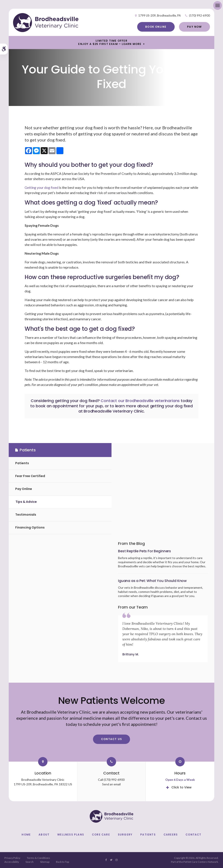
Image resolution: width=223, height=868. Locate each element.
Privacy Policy (12, 858)
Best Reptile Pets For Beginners (144, 551)
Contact (193, 835)
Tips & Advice (26, 502)
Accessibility (12, 862)
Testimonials (26, 515)
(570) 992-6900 (199, 15)
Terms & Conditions (38, 858)
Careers (171, 835)
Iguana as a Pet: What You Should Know (152, 581)
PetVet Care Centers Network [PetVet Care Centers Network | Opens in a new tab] (201, 862)
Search (30, 862)
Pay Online (24, 489)
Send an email (111, 784)
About (44, 835)
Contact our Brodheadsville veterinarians (140, 401)
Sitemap (45, 862)
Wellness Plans (71, 835)
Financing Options (30, 527)
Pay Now (194, 27)
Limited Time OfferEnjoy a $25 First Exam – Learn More (110, 42)
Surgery (125, 835)
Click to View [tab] (182, 787)
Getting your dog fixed (41, 187)
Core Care (101, 835)
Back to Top (63, 862)
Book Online (156, 27)
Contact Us (111, 739)
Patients (22, 463)
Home (26, 835)
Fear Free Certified (30, 476)
